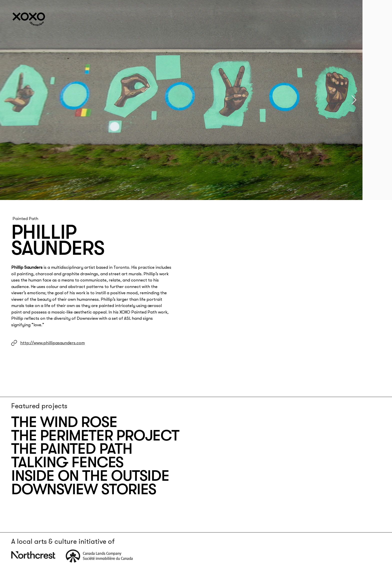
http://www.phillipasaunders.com (52, 343)
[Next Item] (354, 100)
